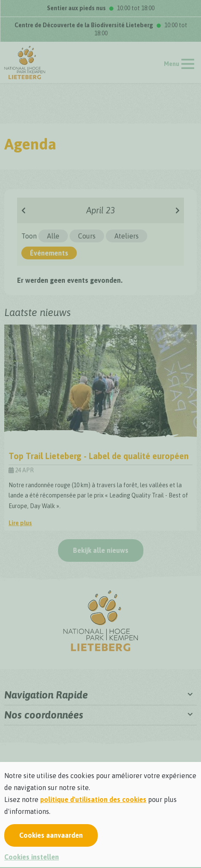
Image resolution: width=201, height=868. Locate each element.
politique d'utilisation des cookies (93, 799)
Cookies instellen (32, 857)
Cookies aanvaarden (51, 835)
